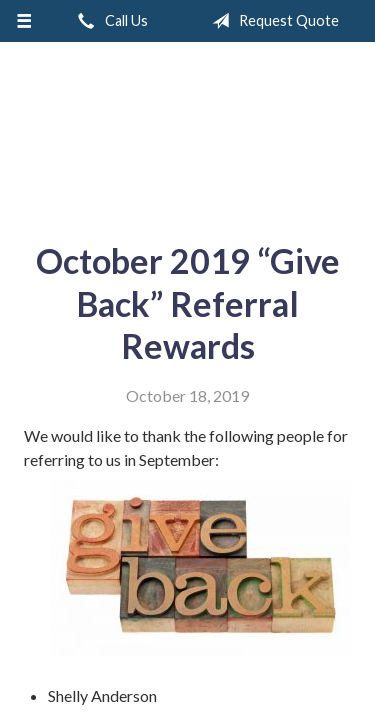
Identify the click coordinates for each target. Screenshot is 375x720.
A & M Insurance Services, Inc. (188, 134)
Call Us (109, 21)
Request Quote (271, 21)
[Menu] (24, 21)
